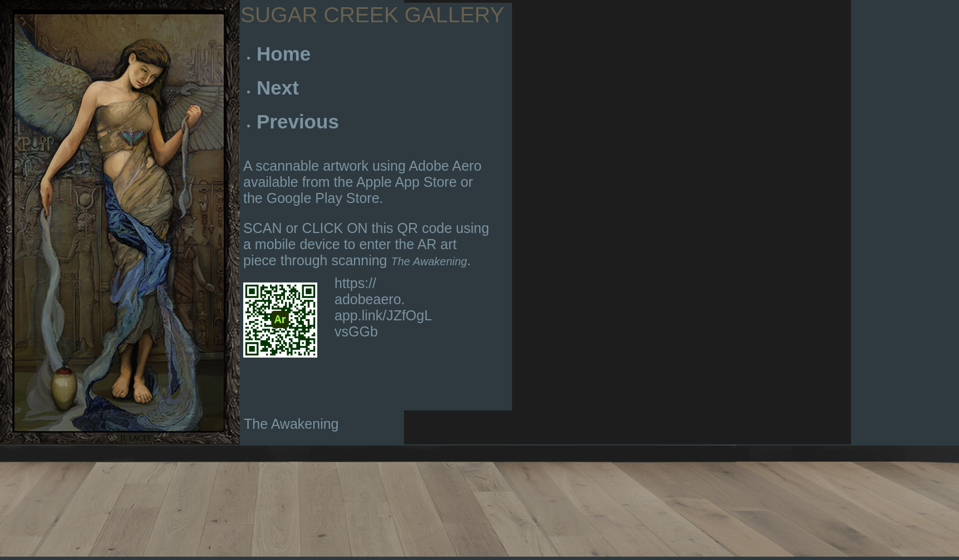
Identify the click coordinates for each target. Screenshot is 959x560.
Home (284, 54)
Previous (298, 122)
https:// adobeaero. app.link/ (370, 299)
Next (278, 88)
